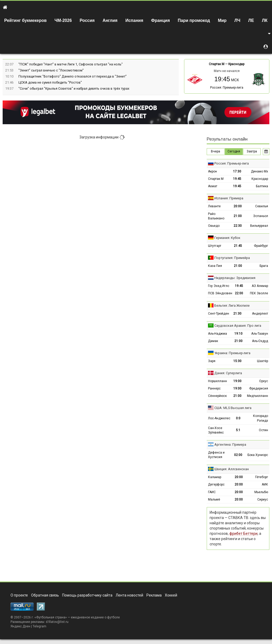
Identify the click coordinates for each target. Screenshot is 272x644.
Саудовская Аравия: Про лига (238, 326)
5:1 (238, 430)
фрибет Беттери (243, 534)
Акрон (212, 171)
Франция (160, 20)
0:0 (238, 418)
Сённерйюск (217, 396)
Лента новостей (129, 595)
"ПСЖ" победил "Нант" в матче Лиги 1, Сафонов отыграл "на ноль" (71, 64)
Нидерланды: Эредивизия (235, 278)
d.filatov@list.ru (57, 622)
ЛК (265, 20)
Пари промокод (194, 20)
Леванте (214, 206)
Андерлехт (260, 314)
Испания (134, 20)
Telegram (39, 626)
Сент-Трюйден (219, 314)
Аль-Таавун (260, 334)
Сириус (263, 499)
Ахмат (213, 186)
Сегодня (234, 151)
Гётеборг (262, 477)
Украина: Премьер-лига (232, 353)
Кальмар (215, 477)
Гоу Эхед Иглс (219, 286)
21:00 (238, 216)
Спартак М (217, 64)
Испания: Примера (229, 198)
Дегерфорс (216, 484)
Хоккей (171, 595)
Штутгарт (215, 246)
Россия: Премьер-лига (227, 88)
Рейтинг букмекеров (25, 20)
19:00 (237, 381)
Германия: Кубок (227, 238)
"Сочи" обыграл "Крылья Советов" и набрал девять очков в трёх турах (74, 88)
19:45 (237, 179)
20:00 (238, 206)
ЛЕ (251, 20)
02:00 (238, 455)
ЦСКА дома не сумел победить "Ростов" (50, 82)
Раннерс (214, 388)
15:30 (237, 361)
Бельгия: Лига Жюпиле (232, 306)
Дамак (213, 341)
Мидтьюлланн (258, 396)
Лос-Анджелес (219, 418)
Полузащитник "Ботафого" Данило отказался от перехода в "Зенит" (73, 76)
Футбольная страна (51, 617)
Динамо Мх (259, 171)
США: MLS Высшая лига (233, 408)
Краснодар (236, 64)
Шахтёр (263, 361)
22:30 (238, 226)
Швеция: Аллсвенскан (232, 469)
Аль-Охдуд (260, 341)
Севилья (262, 206)
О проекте (19, 595)
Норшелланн (217, 381)
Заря (212, 361)
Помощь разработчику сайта (87, 595)
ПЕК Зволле (259, 293)
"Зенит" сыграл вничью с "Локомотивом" (51, 70)
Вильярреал (259, 226)
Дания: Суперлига (228, 373)
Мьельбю (261, 492)
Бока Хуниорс (258, 455)
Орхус (264, 381)
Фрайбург (261, 246)
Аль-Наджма (217, 334)
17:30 (237, 171)
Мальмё (214, 499)
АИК (265, 484)
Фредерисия (259, 388)
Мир (222, 20)
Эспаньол (261, 216)
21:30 (237, 314)
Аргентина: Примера (230, 444)
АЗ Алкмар (260, 286)
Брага (264, 266)
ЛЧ (237, 20)
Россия (87, 20)
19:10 (238, 334)
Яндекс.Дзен (20, 626)
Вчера (216, 151)
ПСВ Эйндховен (220, 293)
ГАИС (212, 492)
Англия (110, 20)
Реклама (154, 595)
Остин (263, 430)
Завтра (252, 151)
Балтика (262, 186)
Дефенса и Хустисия (216, 455)
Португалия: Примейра (232, 258)
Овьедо (214, 226)
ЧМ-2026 (63, 20)
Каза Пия (215, 266)
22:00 (239, 293)
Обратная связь (45, 595)
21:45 (238, 246)
